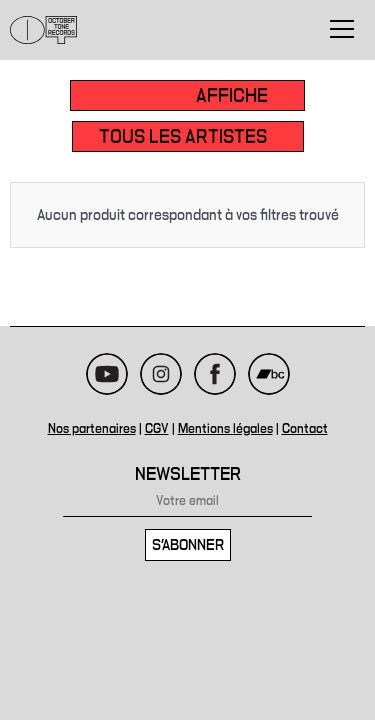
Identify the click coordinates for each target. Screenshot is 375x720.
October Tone (44, 30)
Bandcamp (269, 374)
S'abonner (188, 545)
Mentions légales (225, 429)
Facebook (215, 374)
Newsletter (188, 474)
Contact (305, 429)
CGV (157, 429)
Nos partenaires (92, 429)
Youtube (107, 374)
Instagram (161, 374)
